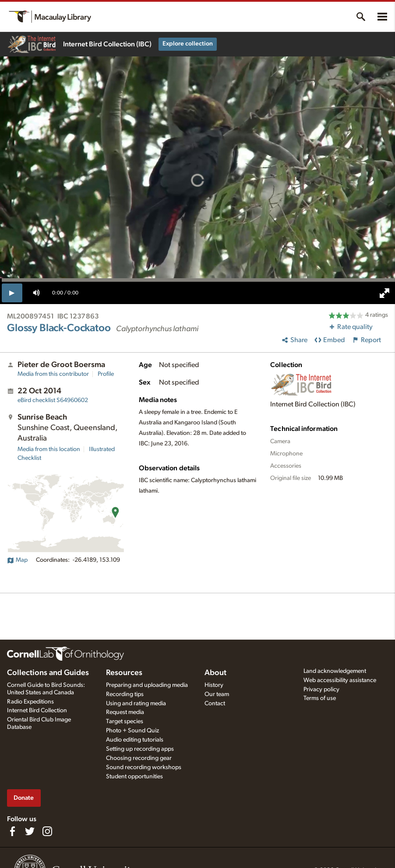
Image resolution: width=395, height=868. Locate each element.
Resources (124, 673)
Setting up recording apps (140, 749)
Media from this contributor (53, 374)
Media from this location (49, 449)
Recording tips (125, 694)
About (215, 673)
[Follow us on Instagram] (47, 831)
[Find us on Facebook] (12, 831)
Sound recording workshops (144, 767)
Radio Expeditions (30, 702)
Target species (125, 721)
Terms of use (320, 698)
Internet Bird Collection (37, 710)
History (214, 685)
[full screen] (384, 293)
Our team (217, 694)
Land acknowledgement (335, 671)
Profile (106, 374)
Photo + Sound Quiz (132, 731)
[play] (12, 293)
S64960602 (53, 400)
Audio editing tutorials (135, 740)
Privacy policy (321, 689)
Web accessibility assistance (340, 680)
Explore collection (188, 44)
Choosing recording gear (139, 758)
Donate (24, 798)
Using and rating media (136, 703)
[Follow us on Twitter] (30, 831)
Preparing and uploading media (147, 685)
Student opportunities (134, 777)
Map (17, 560)
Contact (215, 703)
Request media (125, 712)
